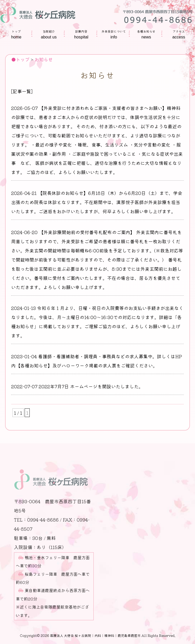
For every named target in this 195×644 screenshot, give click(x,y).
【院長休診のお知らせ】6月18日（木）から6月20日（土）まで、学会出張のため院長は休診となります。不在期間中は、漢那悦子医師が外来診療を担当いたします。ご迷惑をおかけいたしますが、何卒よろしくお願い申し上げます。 (97, 202)
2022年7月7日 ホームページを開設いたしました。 (91, 386)
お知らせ (44, 59)
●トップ (20, 59)
